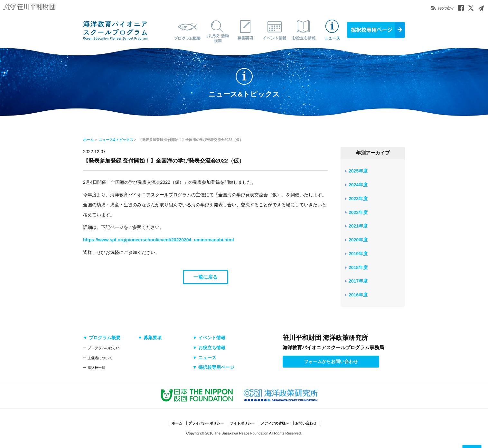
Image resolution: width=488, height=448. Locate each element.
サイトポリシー (242, 423)
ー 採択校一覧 (94, 368)
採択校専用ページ (376, 30)
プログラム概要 (188, 30)
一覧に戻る (206, 277)
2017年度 (358, 281)
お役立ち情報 (304, 30)
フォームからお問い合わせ (331, 361)
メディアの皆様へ (275, 423)
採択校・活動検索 (217, 30)
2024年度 (358, 185)
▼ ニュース (204, 358)
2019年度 (358, 254)
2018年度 (358, 267)
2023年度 (358, 199)
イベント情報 (275, 30)
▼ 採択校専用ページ (213, 367)
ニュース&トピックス (333, 30)
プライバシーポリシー (206, 423)
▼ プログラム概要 (102, 338)
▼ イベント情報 (209, 338)
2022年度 (358, 212)
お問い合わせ (306, 423)
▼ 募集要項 (150, 338)
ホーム (88, 140)
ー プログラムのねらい (101, 348)
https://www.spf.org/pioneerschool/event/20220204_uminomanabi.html (159, 240)
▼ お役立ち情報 (209, 348)
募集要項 (246, 30)
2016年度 (358, 295)
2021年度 (358, 226)
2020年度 (358, 240)
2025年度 (358, 171)
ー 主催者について (98, 358)
